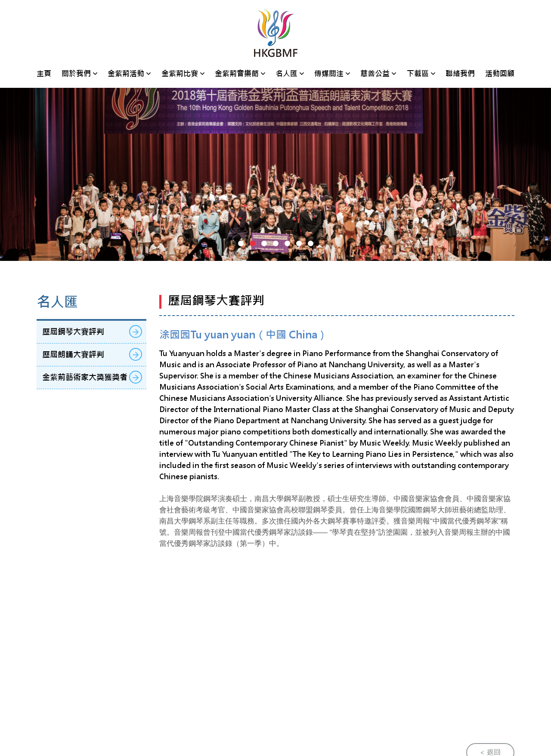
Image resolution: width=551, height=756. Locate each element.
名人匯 (286, 74)
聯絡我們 (460, 74)
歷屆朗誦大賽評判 (92, 354)
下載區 (418, 74)
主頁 (44, 74)
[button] (241, 243)
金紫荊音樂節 (237, 74)
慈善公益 (375, 74)
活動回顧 (500, 74)
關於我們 (76, 74)
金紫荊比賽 (180, 74)
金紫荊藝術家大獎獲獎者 (92, 377)
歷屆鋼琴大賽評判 (92, 332)
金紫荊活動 (126, 74)
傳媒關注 (329, 74)
